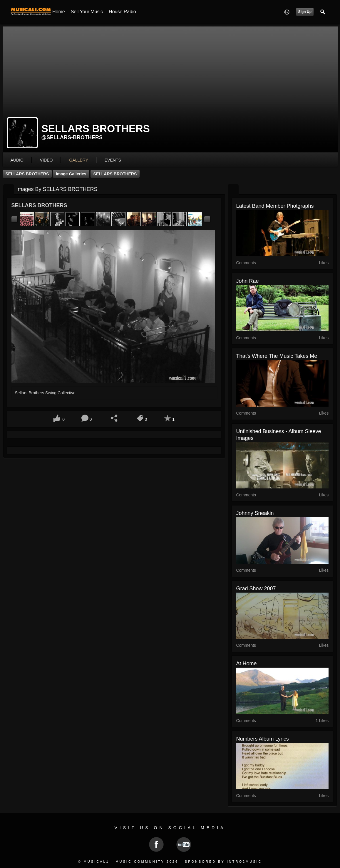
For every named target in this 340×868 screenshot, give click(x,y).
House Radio (122, 12)
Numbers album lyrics (262, 739)
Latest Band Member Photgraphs (275, 206)
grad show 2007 (256, 588)
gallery (78, 160)
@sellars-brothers (72, 137)
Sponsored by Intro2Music (223, 862)
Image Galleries (71, 174)
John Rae (247, 281)
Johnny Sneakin (255, 513)
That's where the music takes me (277, 356)
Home (59, 12)
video (46, 160)
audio (17, 160)
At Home (246, 664)
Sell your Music (87, 12)
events (113, 160)
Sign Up (305, 12)
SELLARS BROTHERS (27, 174)
